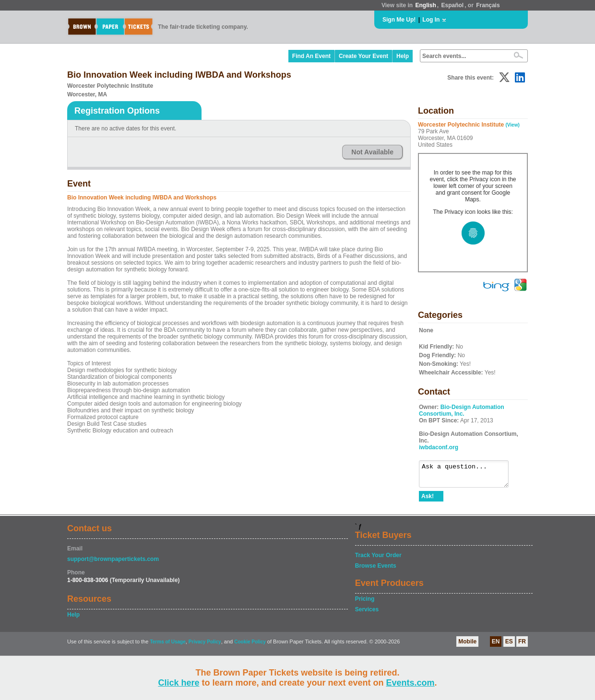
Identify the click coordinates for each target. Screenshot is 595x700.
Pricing (365, 603)
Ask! (428, 501)
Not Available (372, 152)
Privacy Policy (205, 646)
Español (453, 5)
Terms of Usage (167, 646)
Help (403, 56)
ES (509, 646)
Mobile (467, 646)
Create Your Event (363, 56)
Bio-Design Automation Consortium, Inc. (462, 410)
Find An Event (311, 56)
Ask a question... (469, 476)
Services (367, 614)
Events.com (411, 683)
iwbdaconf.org (439, 447)
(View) (513, 125)
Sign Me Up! (399, 20)
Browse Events (376, 570)
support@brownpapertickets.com (113, 563)
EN (496, 646)
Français (488, 5)
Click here (178, 683)
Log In (431, 20)
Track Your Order (378, 560)
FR (522, 646)
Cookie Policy (250, 646)
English (425, 5)
